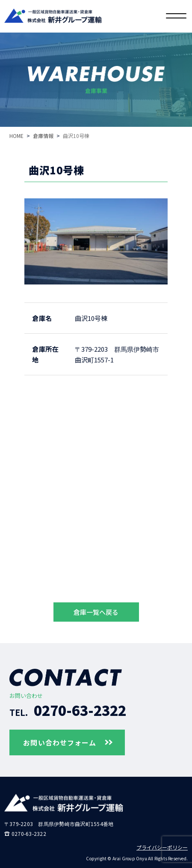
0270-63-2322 (68, 710)
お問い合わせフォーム (67, 742)
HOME (16, 136)
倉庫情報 (43, 136)
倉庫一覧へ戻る (96, 612)
